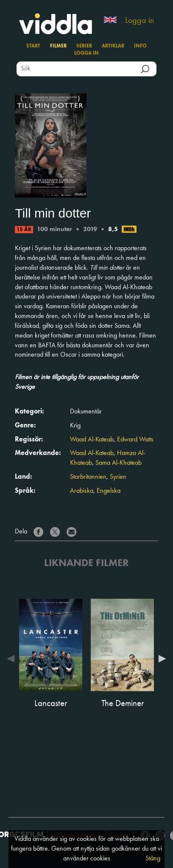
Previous (13, 659)
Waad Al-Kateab (92, 440)
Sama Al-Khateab (119, 463)
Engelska (109, 491)
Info (140, 46)
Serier (84, 46)
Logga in (140, 21)
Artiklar (113, 46)
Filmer (58, 46)
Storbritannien (88, 477)
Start (33, 46)
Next (160, 659)
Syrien (118, 477)
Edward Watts (135, 440)
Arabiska (82, 491)
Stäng (153, 859)
